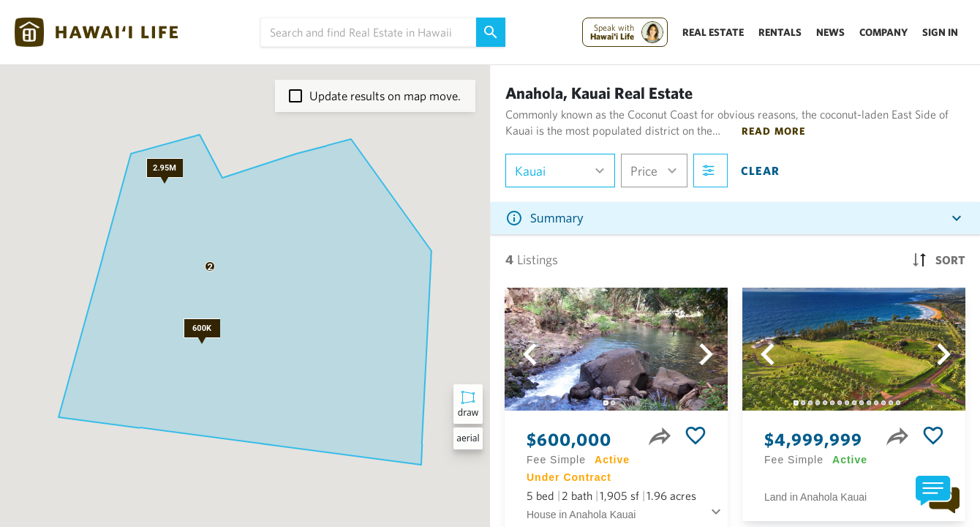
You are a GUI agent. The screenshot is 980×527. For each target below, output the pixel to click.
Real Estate (713, 32)
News (830, 32)
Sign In (940, 32)
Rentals (780, 32)
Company (883, 32)
